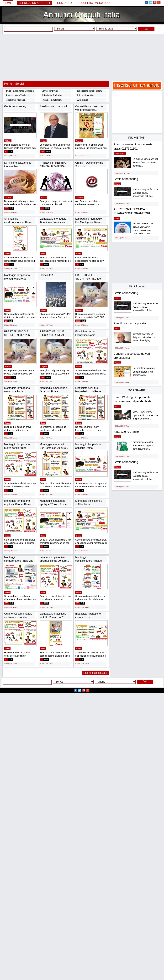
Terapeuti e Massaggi (16, 100)
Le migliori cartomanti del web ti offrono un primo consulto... (145, 162)
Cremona (80, 197)
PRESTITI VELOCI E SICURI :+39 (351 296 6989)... (88, 279)
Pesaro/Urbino (120, 154)
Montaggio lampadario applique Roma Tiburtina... (88, 448)
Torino (43, 141)
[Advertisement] (82, 57)
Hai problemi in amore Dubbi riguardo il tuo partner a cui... (144, 372)
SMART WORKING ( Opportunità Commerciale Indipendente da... (146, 415)
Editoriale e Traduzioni (52, 95)
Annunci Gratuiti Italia (82, 15)
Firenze (79, 310)
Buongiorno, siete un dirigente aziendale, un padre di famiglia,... (144, 337)
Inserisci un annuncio (34, 3)
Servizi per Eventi (50, 91)
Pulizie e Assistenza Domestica (20, 91)
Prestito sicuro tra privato (54, 106)
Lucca (117, 218)
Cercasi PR (46, 275)
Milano (8, 141)
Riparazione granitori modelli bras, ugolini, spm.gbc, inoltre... (143, 446)
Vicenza (79, 141)
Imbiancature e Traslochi (17, 95)
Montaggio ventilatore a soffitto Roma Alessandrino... (89, 504)
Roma (7, 254)
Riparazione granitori (127, 432)
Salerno (44, 197)
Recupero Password (94, 3)
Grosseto (8, 197)
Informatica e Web (86, 95)
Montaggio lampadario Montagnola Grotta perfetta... (17, 279)
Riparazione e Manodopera (90, 91)
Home (8, 3)
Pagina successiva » (95, 673)
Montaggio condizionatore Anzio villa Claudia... (19, 561)
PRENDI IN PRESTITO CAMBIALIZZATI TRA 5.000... (53, 166)
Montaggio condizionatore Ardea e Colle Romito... (89, 561)
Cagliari (44, 367)
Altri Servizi (83, 100)
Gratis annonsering (15, 106)
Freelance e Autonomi (52, 100)
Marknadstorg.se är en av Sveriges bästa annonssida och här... (145, 193)
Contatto (64, 3)
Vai (146, 29)
